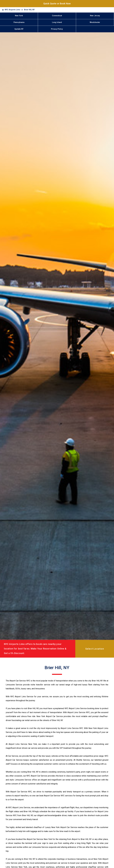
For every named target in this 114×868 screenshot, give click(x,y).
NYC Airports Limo (13, 10)
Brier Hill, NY (29, 10)
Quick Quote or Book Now (57, 4)
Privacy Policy (57, 29)
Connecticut (57, 16)
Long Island (57, 22)
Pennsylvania (19, 22)
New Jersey (95, 16)
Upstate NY (19, 29)
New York (19, 16)
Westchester (95, 22)
